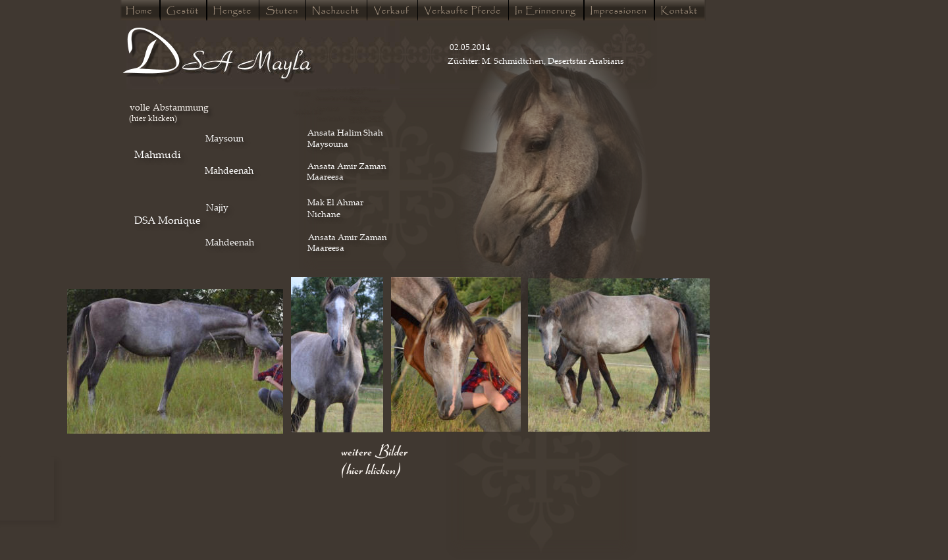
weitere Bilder (374, 450)
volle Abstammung (169, 107)
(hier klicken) (153, 118)
